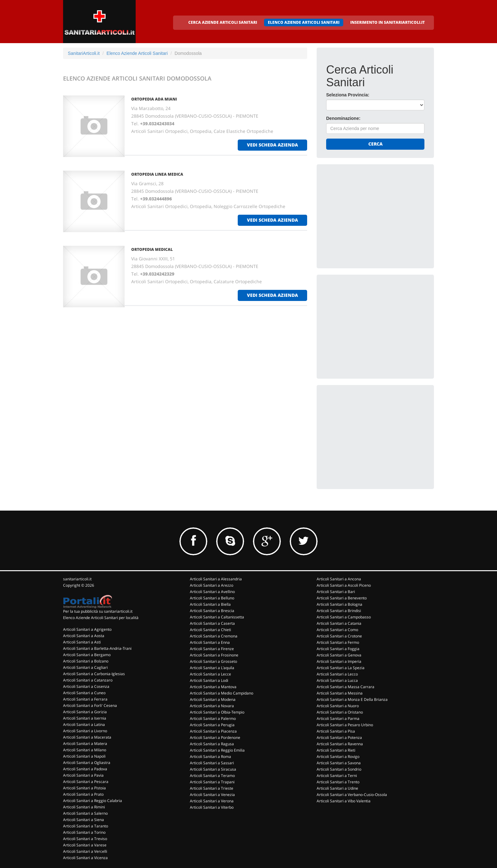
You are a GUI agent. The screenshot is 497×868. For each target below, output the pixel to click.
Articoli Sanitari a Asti (82, 642)
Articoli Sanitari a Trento (338, 782)
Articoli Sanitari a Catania (339, 623)
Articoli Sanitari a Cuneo (84, 693)
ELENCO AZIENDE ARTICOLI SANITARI (304, 22)
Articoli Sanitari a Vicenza (85, 858)
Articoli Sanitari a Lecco (337, 674)
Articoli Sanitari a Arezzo (212, 585)
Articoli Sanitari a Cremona (214, 636)
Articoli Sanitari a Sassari (212, 763)
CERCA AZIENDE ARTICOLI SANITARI (223, 22)
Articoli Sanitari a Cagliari (85, 667)
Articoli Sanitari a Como (337, 630)
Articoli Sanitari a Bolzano (86, 661)
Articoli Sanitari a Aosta (84, 636)
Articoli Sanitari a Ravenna (340, 744)
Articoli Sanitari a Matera (85, 744)
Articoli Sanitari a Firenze (212, 649)
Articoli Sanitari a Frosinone (214, 655)
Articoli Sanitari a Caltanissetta (217, 617)
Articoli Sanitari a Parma (338, 718)
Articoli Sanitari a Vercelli (85, 851)
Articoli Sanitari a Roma (210, 757)
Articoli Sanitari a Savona (339, 763)
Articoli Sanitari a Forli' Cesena (90, 705)
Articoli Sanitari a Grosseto (213, 661)
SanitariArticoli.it (84, 53)
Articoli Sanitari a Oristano (340, 712)
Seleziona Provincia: (348, 95)
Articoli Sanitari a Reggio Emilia (217, 750)
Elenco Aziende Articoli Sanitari (137, 53)
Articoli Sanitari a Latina (84, 724)
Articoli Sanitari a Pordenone (215, 737)
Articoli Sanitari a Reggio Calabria (93, 801)
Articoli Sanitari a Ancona (339, 579)
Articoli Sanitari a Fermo (338, 642)
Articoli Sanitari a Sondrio (339, 769)
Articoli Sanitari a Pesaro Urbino (345, 725)
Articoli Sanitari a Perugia (212, 725)
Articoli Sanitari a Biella (210, 604)
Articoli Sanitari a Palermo (213, 718)
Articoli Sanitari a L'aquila (212, 668)
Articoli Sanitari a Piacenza (213, 731)
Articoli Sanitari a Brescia (212, 611)
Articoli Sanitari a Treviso (85, 839)
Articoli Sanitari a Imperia (339, 661)
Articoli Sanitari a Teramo (212, 776)
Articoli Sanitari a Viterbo (212, 807)
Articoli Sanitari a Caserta (212, 623)
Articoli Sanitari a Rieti (336, 750)
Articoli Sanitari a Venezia (212, 795)
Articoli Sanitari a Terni (337, 776)
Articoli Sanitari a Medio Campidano (222, 693)
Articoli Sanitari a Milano (85, 750)
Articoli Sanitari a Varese (85, 845)
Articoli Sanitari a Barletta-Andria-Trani (97, 648)
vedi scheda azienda (272, 145)
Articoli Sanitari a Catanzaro (88, 680)
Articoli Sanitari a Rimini (84, 807)
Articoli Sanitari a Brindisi (339, 611)
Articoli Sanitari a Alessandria (216, 579)
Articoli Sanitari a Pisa (336, 731)
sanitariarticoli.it (77, 579)
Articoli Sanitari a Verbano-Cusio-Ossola (352, 795)
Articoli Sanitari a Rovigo (338, 757)
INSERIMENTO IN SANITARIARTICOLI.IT (387, 22)
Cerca (375, 144)
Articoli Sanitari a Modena (213, 699)
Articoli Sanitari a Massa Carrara (345, 687)
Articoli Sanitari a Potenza (339, 737)
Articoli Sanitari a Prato (83, 794)
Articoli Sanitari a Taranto (86, 826)
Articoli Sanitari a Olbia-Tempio (217, 712)
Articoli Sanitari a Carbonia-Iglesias (94, 674)
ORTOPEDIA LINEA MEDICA (157, 174)
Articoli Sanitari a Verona (212, 801)
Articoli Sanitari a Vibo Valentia (344, 801)
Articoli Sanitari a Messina (340, 693)
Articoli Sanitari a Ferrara (85, 699)
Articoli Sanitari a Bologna (339, 604)
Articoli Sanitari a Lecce (210, 674)
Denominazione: (343, 118)
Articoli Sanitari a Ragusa (212, 744)
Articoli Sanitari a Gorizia (85, 712)
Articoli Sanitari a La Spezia (341, 668)
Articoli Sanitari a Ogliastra (87, 763)
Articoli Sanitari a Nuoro (338, 706)
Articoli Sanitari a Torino (84, 832)
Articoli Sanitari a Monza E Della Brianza (352, 699)
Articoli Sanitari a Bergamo (87, 655)
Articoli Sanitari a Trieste (212, 788)
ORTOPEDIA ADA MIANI (154, 99)
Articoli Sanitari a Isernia (85, 718)
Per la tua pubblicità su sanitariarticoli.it (98, 611)
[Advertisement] (374, 213)
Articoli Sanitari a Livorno (85, 731)
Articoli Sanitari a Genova (339, 655)
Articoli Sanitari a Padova (85, 769)
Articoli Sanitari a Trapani (212, 782)
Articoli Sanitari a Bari (336, 592)
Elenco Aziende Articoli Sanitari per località (101, 618)
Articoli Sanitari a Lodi (209, 680)
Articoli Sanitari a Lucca (337, 680)
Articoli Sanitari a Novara (212, 706)
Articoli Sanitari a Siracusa (213, 769)
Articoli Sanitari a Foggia (338, 649)
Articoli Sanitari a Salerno (85, 813)
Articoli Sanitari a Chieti (210, 630)
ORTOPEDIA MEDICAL (152, 249)
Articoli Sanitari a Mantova (213, 687)
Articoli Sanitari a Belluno (212, 598)
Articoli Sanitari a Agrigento (87, 629)
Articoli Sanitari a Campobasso (344, 617)
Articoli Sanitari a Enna (210, 642)
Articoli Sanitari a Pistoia (84, 788)
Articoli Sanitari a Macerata (87, 737)
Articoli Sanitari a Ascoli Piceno (344, 585)
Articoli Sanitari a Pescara (86, 782)
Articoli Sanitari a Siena (84, 820)
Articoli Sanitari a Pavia (83, 775)
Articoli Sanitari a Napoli (84, 756)
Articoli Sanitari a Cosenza (86, 686)
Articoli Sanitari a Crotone (339, 636)
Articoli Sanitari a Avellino (212, 592)
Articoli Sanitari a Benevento (342, 598)
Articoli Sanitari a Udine (337, 788)
